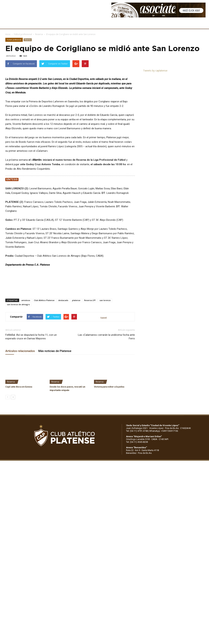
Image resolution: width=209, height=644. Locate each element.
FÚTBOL (54, 24)
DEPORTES (70, 24)
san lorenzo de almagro (18, 391)
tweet (104, 404)
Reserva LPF (90, 387)
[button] (203, 24)
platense (76, 387)
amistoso (26, 387)
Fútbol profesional (23, 34)
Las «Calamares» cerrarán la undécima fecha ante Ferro (106, 423)
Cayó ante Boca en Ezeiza (19, 473)
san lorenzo (105, 387)
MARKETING (89, 24)
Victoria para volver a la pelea (109, 473)
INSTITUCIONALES (33, 24)
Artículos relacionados (20, 437)
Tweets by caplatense (155, 71)
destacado (63, 387)
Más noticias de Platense (55, 437)
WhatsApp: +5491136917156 (164, 517)
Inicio (8, 34)
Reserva (39, 34)
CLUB (14, 24)
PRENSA (106, 24)
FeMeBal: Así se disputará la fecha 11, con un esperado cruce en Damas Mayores (31, 423)
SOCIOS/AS (123, 24)
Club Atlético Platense (44, 387)
